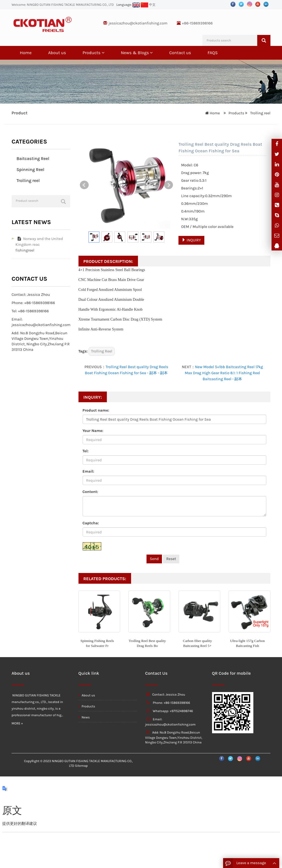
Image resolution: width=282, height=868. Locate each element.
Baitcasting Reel (33, 159)
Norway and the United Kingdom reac (39, 242)
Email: (88, 471)
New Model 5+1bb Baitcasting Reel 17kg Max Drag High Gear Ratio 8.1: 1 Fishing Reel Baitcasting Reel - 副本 (224, 373)
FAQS (213, 53)
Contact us (180, 53)
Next (169, 185)
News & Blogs (137, 53)
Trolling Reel (101, 351)
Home (26, 53)
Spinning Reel (30, 170)
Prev (84, 185)
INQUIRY (191, 240)
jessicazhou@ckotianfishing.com (138, 23)
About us (57, 53)
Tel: (86, 451)
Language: (128, 5)
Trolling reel (260, 113)
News (84, 717)
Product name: (96, 410)
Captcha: (91, 523)
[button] (103, 53)
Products (93, 53)
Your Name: (93, 431)
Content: (90, 492)
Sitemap (81, 766)
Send (154, 559)
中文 (148, 5)
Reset (171, 559)
